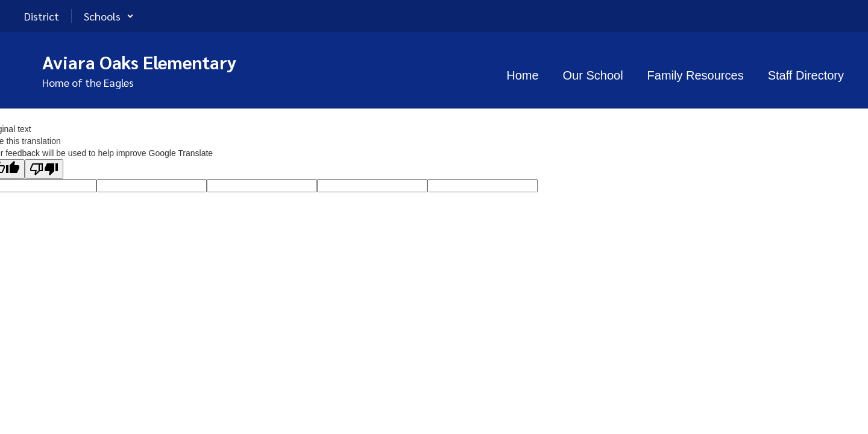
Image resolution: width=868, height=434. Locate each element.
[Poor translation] (44, 169)
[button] (109, 16)
